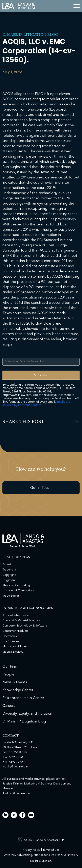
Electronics (10, 636)
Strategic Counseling (16, 585)
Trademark (9, 570)
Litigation (9, 580)
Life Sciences (11, 641)
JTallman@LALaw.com (16, 793)
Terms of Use (51, 850)
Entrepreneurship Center (23, 698)
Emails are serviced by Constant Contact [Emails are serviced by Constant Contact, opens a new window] (36, 403)
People (8, 674)
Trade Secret (11, 596)
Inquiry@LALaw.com (15, 767)
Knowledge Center (18, 690)
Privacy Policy (31, 850)
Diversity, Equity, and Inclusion (27, 714)
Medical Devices (13, 652)
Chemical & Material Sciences (21, 620)
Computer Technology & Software (25, 626)
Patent (7, 564)
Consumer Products (15, 631)
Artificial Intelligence (16, 615)
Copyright (9, 575)
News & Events (15, 682)
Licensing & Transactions (19, 591)
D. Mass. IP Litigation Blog (30, 35)
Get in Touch (41, 488)
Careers (9, 706)
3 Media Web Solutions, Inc (20, 839)
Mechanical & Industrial (17, 647)
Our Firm (10, 667)
